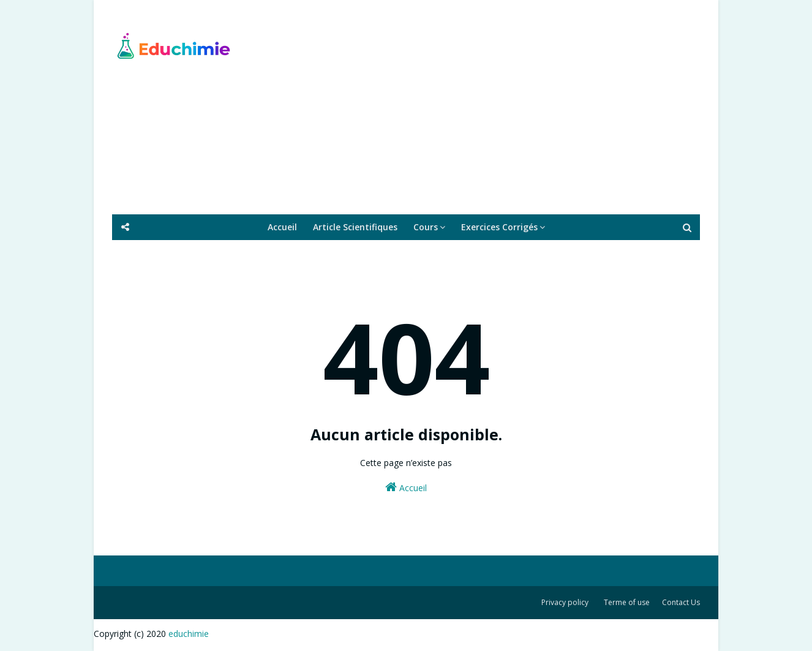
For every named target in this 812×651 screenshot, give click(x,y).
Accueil (406, 487)
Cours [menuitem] (426, 227)
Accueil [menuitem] (282, 227)
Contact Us (681, 602)
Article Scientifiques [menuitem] (355, 227)
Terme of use (627, 602)
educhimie (189, 634)
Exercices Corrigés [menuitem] (499, 227)
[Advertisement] (477, 107)
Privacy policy (565, 602)
